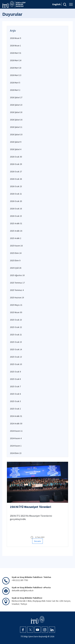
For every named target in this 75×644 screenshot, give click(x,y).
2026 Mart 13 (16, 75)
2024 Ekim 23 (16, 453)
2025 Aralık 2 (16, 238)
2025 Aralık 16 (16, 231)
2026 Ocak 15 (16, 216)
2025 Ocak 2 (15, 409)
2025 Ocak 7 (15, 386)
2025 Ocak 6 (15, 394)
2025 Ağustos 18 (17, 275)
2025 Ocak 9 (15, 372)
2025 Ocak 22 (16, 327)
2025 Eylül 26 (16, 268)
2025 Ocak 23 (16, 320)
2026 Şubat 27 (16, 97)
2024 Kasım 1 (16, 446)
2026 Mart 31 (16, 53)
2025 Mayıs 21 (16, 305)
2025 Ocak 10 (16, 364)
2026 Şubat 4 (16, 149)
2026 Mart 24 (16, 60)
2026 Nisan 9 (15, 38)
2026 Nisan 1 (15, 46)
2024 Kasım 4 (16, 438)
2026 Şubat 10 (16, 134)
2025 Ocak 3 (15, 401)
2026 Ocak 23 (16, 186)
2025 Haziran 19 (17, 297)
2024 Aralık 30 (16, 423)
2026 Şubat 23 (16, 105)
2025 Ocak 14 (16, 349)
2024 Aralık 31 (16, 416)
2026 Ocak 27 (16, 172)
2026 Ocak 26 (16, 179)
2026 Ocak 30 (16, 157)
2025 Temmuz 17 (17, 283)
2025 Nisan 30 (16, 312)
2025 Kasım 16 (16, 246)
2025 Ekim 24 (16, 253)
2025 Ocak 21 (16, 335)
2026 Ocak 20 (16, 201)
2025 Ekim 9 (15, 260)
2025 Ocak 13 (16, 357)
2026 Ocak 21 (16, 194)
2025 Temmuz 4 (17, 290)
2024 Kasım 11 (16, 431)
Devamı (37, 541)
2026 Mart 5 (15, 83)
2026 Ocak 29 (16, 164)
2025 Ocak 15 (16, 342)
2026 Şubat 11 (16, 127)
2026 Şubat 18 (16, 112)
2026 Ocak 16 (16, 209)
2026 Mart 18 (16, 68)
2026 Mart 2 (15, 90)
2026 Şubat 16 (16, 120)
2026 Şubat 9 (16, 142)
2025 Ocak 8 (15, 379)
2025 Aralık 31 (16, 223)
